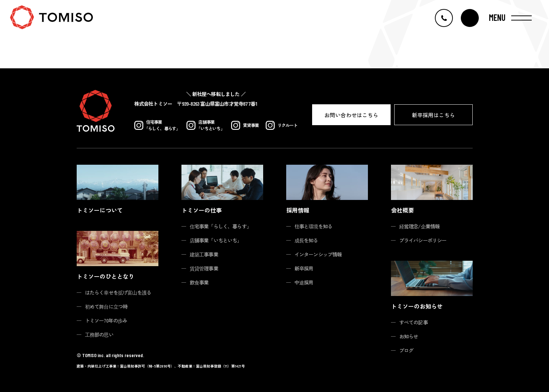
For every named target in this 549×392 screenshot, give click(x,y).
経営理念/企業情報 (420, 226)
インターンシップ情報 (318, 254)
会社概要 (402, 210)
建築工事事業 (204, 254)
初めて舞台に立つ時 (106, 306)
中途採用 (304, 282)
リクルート (282, 125)
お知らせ (409, 336)
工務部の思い (99, 334)
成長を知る (306, 240)
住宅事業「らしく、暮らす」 (221, 226)
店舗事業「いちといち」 (216, 240)
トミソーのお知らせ (417, 306)
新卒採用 (304, 268)
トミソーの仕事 (202, 210)
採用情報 (298, 210)
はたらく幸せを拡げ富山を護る (118, 292)
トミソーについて (100, 210)
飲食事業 (199, 282)
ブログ (406, 350)
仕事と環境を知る (314, 226)
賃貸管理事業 (204, 268)
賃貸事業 (245, 125)
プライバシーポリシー (423, 240)
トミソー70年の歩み (106, 320)
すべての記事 (413, 322)
